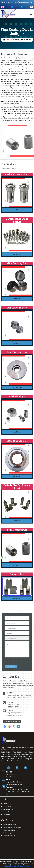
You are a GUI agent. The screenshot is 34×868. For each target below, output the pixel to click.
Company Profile (8, 809)
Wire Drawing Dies (9, 830)
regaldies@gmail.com (26, 2)
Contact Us (6, 815)
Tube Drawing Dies (9, 835)
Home (5, 804)
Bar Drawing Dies (8, 833)
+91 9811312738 (8, 2)
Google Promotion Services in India (17, 866)
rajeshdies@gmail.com (20, 715)
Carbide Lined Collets (10, 824)
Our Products (7, 806)
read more (17, 210)
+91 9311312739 (18, 705)
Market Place (7, 812)
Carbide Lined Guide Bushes (12, 827)
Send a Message (12, 661)
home (8, 40)
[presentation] (17, 657)
